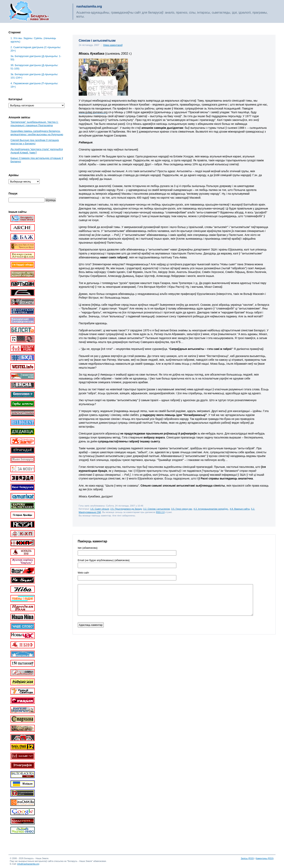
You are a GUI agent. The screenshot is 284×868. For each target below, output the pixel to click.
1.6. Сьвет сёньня (100, 509)
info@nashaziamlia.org (28, 864)
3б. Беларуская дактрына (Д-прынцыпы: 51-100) (34, 67)
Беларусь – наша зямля (29, 11)
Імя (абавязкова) (88, 548)
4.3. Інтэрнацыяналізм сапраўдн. (211, 509)
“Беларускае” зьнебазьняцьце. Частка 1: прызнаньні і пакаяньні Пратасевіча (34, 124)
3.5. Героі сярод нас (182, 509)
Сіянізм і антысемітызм (97, 41)
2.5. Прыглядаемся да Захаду (126, 509)
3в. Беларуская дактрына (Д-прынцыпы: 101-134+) (34, 76)
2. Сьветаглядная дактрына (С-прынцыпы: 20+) (36, 49)
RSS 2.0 (160, 512)
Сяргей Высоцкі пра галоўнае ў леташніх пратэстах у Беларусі (35, 142)
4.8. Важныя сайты (240, 509)
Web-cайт (83, 573)
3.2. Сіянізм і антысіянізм (156, 509)
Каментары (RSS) (265, 858)
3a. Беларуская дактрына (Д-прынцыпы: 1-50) (36, 58)
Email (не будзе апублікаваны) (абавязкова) (104, 560)
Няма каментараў (113, 45)
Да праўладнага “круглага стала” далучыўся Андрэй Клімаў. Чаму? (37, 151)
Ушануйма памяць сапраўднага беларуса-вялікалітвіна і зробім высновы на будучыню (37, 133)
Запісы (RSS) (248, 858)
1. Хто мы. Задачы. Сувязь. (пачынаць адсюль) (33, 40)
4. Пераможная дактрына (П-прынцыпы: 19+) (34, 85)
